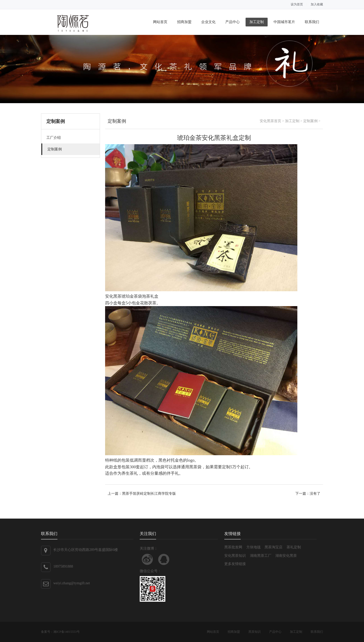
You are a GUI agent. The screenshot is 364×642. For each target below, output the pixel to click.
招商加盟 (184, 22)
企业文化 (208, 22)
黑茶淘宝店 (274, 547)
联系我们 (312, 22)
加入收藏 (317, 4)
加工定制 (257, 22)
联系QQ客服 (164, 559)
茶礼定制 (294, 547)
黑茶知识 (255, 632)
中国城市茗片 (284, 22)
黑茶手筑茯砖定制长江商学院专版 (149, 494)
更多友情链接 (235, 564)
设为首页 (297, 4)
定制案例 (55, 149)
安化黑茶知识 (235, 556)
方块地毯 (254, 547)
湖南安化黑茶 (286, 556)
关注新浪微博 (147, 559)
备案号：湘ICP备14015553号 (60, 632)
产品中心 (232, 22)
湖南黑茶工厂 (261, 556)
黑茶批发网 (233, 547)
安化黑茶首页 (270, 121)
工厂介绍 (54, 138)
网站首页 (160, 22)
